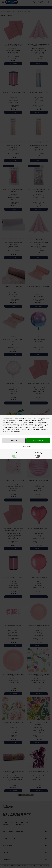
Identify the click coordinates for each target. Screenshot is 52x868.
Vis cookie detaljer (26, 446)
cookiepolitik (24, 429)
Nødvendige (15, 453)
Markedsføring (38, 453)
